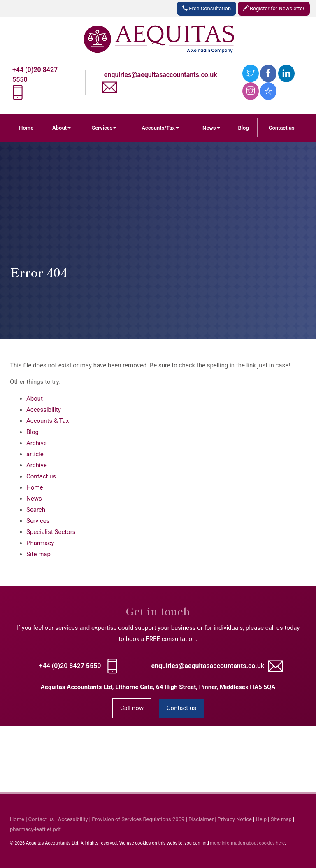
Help (261, 819)
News (211, 128)
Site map (38, 554)
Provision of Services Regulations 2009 (138, 819)
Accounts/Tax (160, 128)
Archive (37, 443)
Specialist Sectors (51, 532)
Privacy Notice (235, 819)
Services (104, 128)
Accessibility (44, 410)
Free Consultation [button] (207, 8)
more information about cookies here (247, 843)
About (62, 128)
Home (26, 128)
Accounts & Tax (48, 421)
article (35, 454)
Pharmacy (40, 543)
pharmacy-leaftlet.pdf (35, 829)
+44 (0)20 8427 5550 (70, 666)
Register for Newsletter (274, 8)
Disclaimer (201, 819)
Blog (243, 128)
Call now (132, 708)
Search (36, 510)
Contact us (282, 128)
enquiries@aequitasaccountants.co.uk (161, 75)
